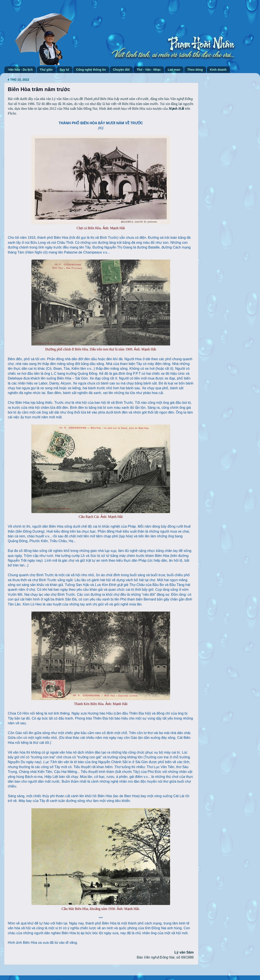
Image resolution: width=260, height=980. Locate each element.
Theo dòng (195, 70)
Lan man (174, 70)
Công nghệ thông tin (91, 70)
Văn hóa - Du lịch (21, 70)
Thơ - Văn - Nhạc (149, 70)
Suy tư (64, 70)
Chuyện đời (121, 70)
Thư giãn (46, 70)
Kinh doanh (218, 70)
